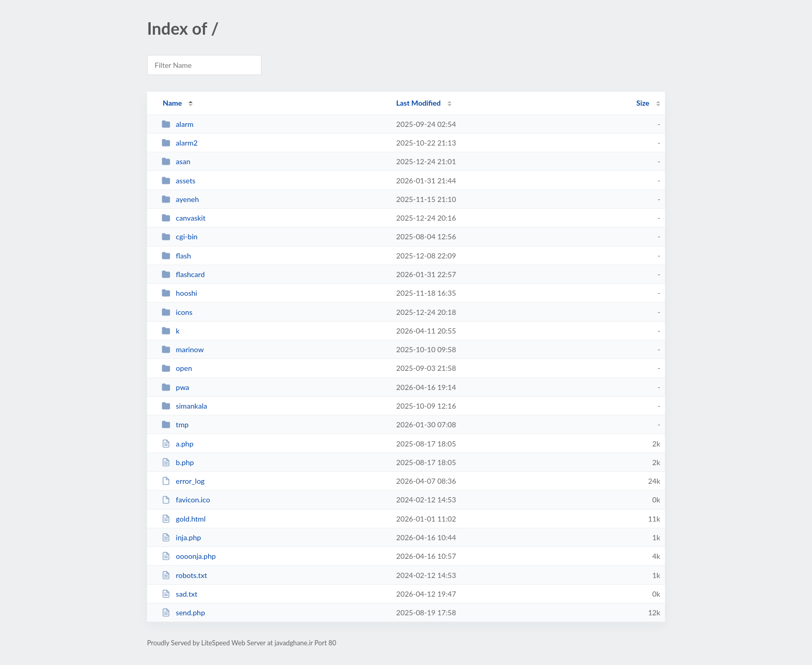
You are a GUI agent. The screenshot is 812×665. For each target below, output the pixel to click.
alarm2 (180, 143)
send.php (183, 612)
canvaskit (184, 218)
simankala (184, 406)
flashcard (183, 274)
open (177, 368)
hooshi (179, 293)
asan (176, 161)
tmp (175, 424)
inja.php (181, 537)
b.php (178, 462)
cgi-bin (179, 236)
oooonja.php (189, 556)
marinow (183, 349)
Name (172, 103)
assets (178, 180)
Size (643, 103)
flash (176, 256)
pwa (175, 387)
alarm (177, 124)
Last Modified (418, 103)
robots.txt (184, 575)
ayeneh (180, 199)
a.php (177, 444)
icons (177, 312)
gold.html (184, 519)
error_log (183, 481)
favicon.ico (186, 500)
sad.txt (179, 594)
